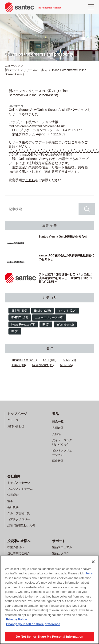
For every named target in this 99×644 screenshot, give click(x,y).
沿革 (10, 501)
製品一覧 (58, 422)
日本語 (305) (19, 311)
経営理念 (13, 495)
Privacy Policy (16, 619)
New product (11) (43, 365)
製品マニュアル (62, 547)
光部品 (56, 434)
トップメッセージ (19, 483)
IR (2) (46, 325)
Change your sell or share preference (33, 624)
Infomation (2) (65, 325)
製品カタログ (61, 553)
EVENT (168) (20, 318)
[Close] (93, 562)
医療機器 (58, 461)
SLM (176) (69, 360)
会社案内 (14, 476)
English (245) (42, 311)
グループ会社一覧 (19, 513)
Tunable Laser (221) (24, 360)
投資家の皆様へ (19, 541)
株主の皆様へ (16, 547)
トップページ (17, 414)
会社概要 (13, 507)
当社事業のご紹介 (19, 553)
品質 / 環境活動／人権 (21, 526)
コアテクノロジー (19, 519)
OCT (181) (50, 360)
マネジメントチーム (20, 489)
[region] (49, 600)
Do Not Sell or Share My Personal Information (49, 637)
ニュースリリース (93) (49, 318)
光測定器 (58, 428)
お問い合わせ (16, 426)
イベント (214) (67, 311)
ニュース (13, 420)
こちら (76, 142)
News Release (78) (23, 325)
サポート (59, 541)
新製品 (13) (19, 365)
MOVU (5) (67, 365)
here (89, 573)
